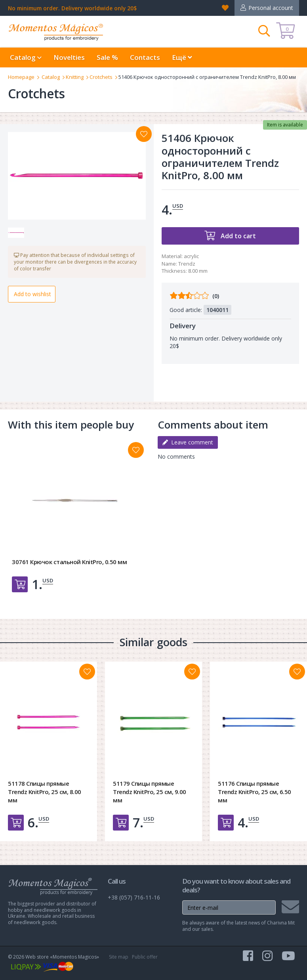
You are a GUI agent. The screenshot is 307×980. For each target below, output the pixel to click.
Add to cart (237, 236)
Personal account (271, 8)
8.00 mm (198, 271)
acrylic (191, 256)
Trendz (187, 264)
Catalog (51, 77)
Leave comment (188, 442)
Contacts (145, 57)
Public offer (145, 957)
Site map (119, 957)
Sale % (107, 57)
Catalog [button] (26, 57)
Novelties (69, 57)
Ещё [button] (182, 57)
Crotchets (101, 77)
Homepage (21, 77)
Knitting (75, 77)
